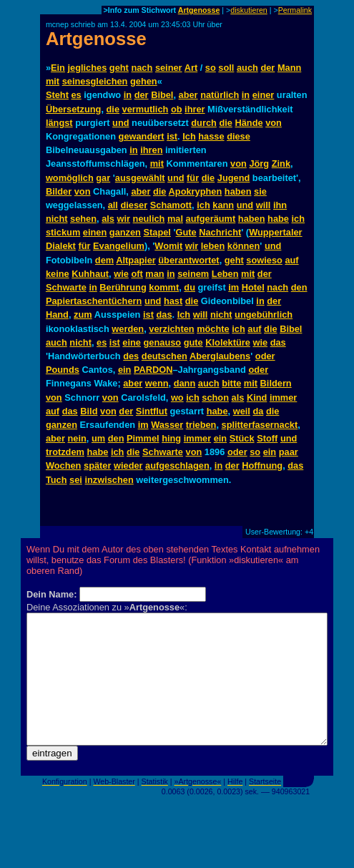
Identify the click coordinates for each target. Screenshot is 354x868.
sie (260, 191)
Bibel (162, 95)
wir (124, 219)
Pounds (63, 370)
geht (119, 68)
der (267, 68)
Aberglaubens (220, 356)
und (121, 123)
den (299, 287)
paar (289, 452)
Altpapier (136, 260)
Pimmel (143, 438)
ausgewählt (140, 178)
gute (193, 342)
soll (226, 68)
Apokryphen (196, 191)
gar (103, 178)
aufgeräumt (211, 219)
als (108, 219)
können (244, 246)
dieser (134, 205)
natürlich (220, 95)
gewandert (142, 136)
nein (77, 438)
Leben (225, 274)
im (233, 287)
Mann (289, 68)
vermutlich (146, 109)
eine (132, 342)
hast (173, 301)
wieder (128, 465)
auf (291, 260)
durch (204, 123)
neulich (149, 219)
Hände (249, 123)
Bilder (59, 191)
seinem (193, 274)
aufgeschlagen (177, 465)
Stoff (267, 438)
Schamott (171, 205)
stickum (63, 232)
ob (177, 109)
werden (128, 329)
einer (264, 95)
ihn (280, 205)
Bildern (276, 383)
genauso (163, 342)
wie (121, 274)
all (113, 205)
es (76, 95)
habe (278, 219)
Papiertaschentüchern (94, 301)
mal (175, 219)
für (193, 178)
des (131, 356)
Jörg (259, 164)
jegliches (88, 68)
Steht (57, 95)
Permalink (295, 10)
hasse (211, 136)
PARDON (153, 370)
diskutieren (249, 10)
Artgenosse (199, 10)
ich (203, 205)
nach (142, 68)
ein (125, 370)
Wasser (167, 425)
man (154, 274)
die (113, 109)
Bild (89, 411)
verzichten (171, 329)
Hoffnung (262, 465)
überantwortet (188, 260)
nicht (57, 219)
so (211, 68)
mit (53, 81)
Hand (57, 314)
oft (137, 274)
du (190, 287)
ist (172, 136)
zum (83, 314)
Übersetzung (74, 109)
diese (239, 136)
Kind (257, 398)
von (274, 123)
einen (95, 232)
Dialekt (61, 246)
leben (213, 246)
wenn (157, 383)
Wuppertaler (275, 232)
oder (265, 356)
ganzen (125, 232)
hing (171, 438)
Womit (168, 246)
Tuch (56, 480)
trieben (201, 425)
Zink (281, 164)
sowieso (264, 260)
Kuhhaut (90, 274)
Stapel (157, 232)
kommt (164, 287)
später (97, 465)
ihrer (195, 109)
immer (283, 398)
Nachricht (220, 232)
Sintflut (152, 411)
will (264, 205)
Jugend (234, 178)
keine (58, 274)
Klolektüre (228, 342)
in (128, 95)
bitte (231, 383)
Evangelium (119, 246)
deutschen (164, 356)
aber (188, 95)
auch (247, 68)
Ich (189, 136)
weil (242, 411)
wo (177, 398)
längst (59, 123)
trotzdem (65, 452)
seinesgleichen (95, 81)
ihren (151, 150)
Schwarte (66, 287)
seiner (169, 68)
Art (191, 68)
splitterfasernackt (260, 425)
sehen (83, 219)
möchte (213, 329)
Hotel (253, 287)
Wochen (64, 465)
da (258, 411)
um (98, 438)
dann (185, 383)
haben (238, 191)
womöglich (70, 178)
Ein (58, 68)
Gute (186, 232)
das (164, 314)
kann (223, 205)
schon (215, 398)
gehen (144, 81)
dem (104, 260)
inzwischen (109, 480)
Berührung (123, 287)
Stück (242, 438)
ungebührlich (264, 314)
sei (76, 480)
